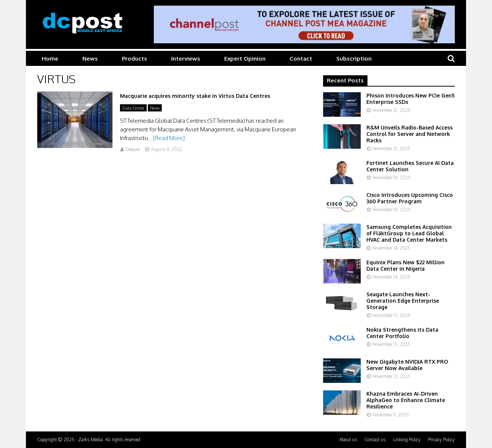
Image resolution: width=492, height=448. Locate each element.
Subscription (354, 59)
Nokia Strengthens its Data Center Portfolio (402, 333)
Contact (301, 59)
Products (134, 59)
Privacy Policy (441, 440)
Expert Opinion (245, 59)
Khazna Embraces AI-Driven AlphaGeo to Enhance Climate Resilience (406, 400)
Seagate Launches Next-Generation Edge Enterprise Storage (403, 301)
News (90, 59)
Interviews (186, 59)
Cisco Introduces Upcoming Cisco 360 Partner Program (410, 198)
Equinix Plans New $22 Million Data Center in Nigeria (405, 265)
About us (348, 440)
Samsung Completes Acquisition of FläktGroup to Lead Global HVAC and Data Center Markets (409, 233)
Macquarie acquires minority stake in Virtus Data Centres (195, 96)
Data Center (133, 108)
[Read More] (169, 138)
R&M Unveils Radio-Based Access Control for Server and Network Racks (409, 134)
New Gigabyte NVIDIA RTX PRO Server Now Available (407, 365)
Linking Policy (407, 440)
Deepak (133, 149)
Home (50, 59)
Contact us (375, 440)
